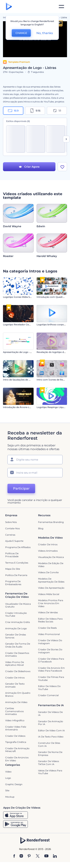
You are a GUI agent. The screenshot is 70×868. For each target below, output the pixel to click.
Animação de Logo (16, 628)
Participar (21, 488)
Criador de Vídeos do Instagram (50, 642)
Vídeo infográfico (15, 720)
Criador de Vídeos (15, 736)
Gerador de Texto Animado (15, 685)
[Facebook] (14, 856)
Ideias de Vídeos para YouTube (50, 772)
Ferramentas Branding (51, 522)
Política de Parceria (16, 575)
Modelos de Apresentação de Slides (51, 580)
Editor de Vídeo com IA (51, 730)
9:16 (35, 111)
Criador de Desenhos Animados (17, 654)
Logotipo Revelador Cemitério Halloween (26, 324)
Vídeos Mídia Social (49, 594)
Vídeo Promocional (49, 634)
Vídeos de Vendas (48, 612)
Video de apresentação (51, 588)
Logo (8, 778)
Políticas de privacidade (12, 555)
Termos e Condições (17, 563)
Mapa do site (13, 569)
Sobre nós (11, 522)
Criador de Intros (48, 545)
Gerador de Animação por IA (51, 723)
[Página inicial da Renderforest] (9, 7)
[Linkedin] (55, 856)
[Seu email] (35, 473)
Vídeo (8, 772)
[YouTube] (46, 856)
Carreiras (10, 535)
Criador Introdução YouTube (16, 614)
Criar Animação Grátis (18, 622)
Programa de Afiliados (18, 547)
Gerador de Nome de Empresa (50, 754)
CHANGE (21, 33)
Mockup (10, 797)
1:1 (57, 111)
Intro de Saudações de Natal (19, 380)
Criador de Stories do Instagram (50, 651)
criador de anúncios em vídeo (17, 759)
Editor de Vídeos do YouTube (49, 688)
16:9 (13, 111)
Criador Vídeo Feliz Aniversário (16, 728)
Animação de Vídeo (16, 702)
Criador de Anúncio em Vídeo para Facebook (51, 669)
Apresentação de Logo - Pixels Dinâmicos (26, 352)
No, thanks (45, 33)
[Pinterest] (29, 856)
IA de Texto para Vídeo (51, 737)
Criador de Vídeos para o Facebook (51, 660)
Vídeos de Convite (48, 572)
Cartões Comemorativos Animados (14, 711)
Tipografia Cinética (16, 742)
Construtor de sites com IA (49, 744)
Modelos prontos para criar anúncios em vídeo (51, 603)
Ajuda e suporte (14, 541)
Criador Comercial (48, 695)
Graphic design (14, 784)
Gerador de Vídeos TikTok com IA (49, 763)
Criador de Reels (47, 628)
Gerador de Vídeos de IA (50, 714)
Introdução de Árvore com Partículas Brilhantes (30, 407)
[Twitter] (38, 856)
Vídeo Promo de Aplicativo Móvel (15, 664)
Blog (41, 528)
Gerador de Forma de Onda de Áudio (18, 645)
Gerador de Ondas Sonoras (16, 636)
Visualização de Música (51, 557)
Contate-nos (13, 528)
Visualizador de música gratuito (18, 605)
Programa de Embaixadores (13, 583)
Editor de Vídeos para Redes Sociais (50, 620)
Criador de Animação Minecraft (17, 750)
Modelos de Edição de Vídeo (51, 565)
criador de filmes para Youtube (51, 679)
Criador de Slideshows (18, 671)
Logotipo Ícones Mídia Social (19, 297)
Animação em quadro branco (18, 694)
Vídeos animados (48, 551)
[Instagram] (21, 856)
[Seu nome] (35, 460)
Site (7, 790)
